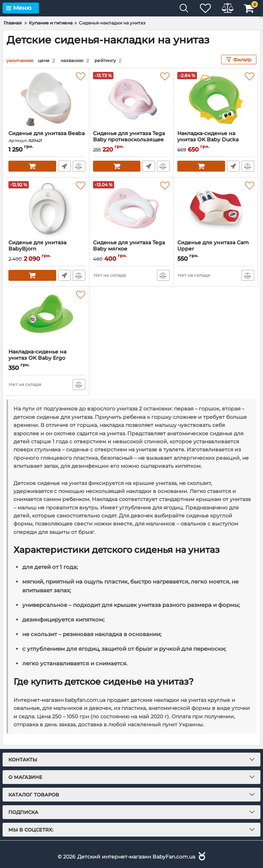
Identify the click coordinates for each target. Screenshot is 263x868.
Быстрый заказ (64, 166)
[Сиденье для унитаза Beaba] (47, 99)
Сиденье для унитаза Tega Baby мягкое (131, 249)
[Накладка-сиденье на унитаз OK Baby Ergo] (47, 318)
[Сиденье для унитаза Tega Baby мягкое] (131, 209)
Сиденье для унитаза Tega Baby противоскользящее (131, 140)
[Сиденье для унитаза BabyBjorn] (47, 209)
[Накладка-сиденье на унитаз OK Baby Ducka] (216, 99)
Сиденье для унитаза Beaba (47, 137)
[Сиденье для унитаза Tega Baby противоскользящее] (131, 99)
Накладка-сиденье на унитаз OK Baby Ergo (47, 358)
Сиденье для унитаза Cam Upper (216, 249)
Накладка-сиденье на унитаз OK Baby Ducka (216, 140)
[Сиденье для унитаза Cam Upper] (216, 209)
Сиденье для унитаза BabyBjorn (47, 249)
